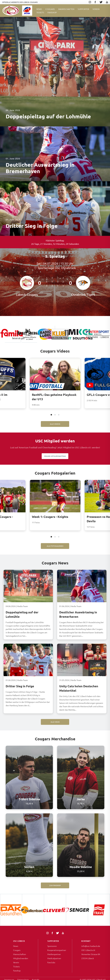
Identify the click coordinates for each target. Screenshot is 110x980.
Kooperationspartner (57, 950)
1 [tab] (51, 415)
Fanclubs (51, 962)
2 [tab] (55, 415)
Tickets (40, 12)
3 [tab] (59, 415)
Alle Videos (55, 424)
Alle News (55, 722)
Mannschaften (66, 9)
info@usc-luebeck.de (91, 946)
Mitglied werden (21, 958)
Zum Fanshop (55, 885)
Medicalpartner (54, 958)
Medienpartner (54, 954)
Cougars (50, 9)
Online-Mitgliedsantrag (55, 456)
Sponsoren (52, 946)
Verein (96, 9)
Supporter (83, 9)
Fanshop (17, 971)
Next (107, 282)
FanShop (52, 12)
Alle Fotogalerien (55, 546)
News (39, 9)
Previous (4, 282)
